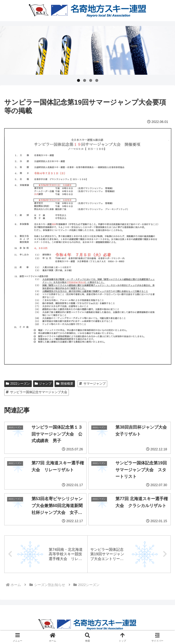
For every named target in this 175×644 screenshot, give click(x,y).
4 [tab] (97, 80)
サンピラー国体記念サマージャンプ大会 (37, 392)
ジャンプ (43, 384)
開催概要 (65, 384)
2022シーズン (18, 384)
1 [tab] (78, 80)
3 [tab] (91, 80)
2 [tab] (85, 80)
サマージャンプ (92, 384)
